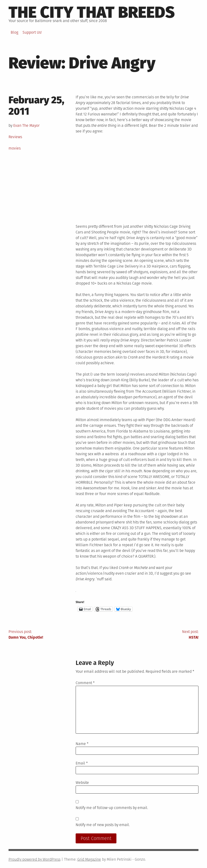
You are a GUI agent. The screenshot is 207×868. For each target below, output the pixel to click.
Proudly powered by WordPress (34, 859)
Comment (85, 683)
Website (82, 783)
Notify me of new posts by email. (103, 825)
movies (15, 148)
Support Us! (32, 32)
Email (82, 763)
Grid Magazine (89, 859)
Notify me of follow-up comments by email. (112, 808)
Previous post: (56, 635)
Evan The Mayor (26, 125)
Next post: (151, 635)
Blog (14, 32)
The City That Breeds (92, 12)
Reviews (15, 137)
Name (82, 744)
